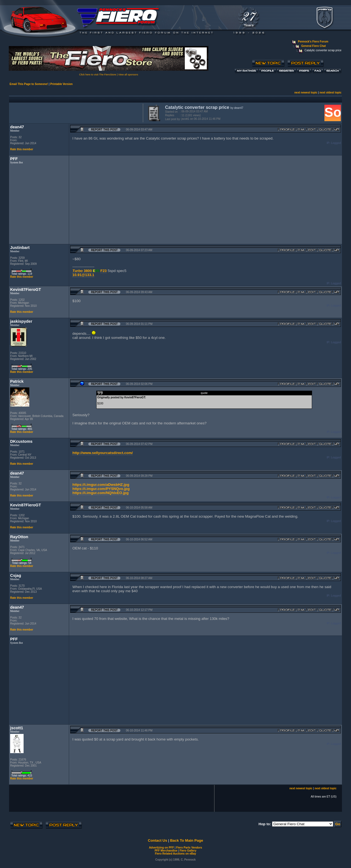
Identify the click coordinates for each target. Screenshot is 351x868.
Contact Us (157, 840)
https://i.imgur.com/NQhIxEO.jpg (101, 493)
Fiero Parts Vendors (189, 848)
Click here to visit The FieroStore (97, 75)
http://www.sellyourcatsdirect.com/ (103, 453)
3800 (88, 271)
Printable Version (61, 84)
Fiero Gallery (188, 851)
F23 (104, 271)
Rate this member (22, 149)
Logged (336, 143)
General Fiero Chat (314, 46)
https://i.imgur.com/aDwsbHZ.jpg (101, 485)
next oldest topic (331, 93)
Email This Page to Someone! (29, 84)
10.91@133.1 (83, 275)
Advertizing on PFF (161, 848)
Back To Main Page (186, 840)
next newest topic (306, 93)
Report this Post (104, 130)
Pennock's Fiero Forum (313, 42)
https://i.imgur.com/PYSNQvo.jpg (101, 489)
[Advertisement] (75, 112)
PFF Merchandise (166, 851)
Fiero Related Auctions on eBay (175, 854)
